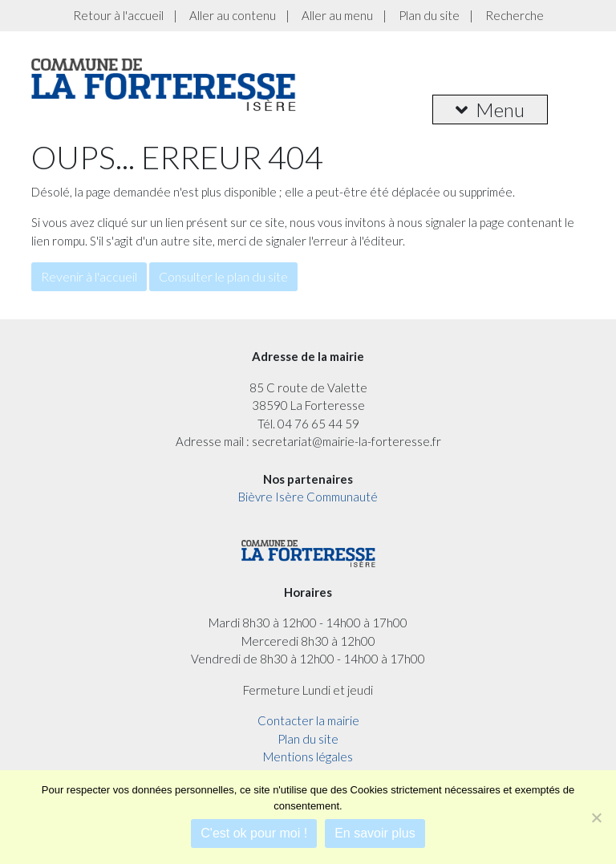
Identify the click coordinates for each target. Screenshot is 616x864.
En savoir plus (375, 833)
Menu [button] (490, 110)
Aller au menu (337, 15)
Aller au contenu (233, 15)
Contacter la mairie (308, 720)
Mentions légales (308, 757)
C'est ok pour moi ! (254, 833)
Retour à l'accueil (118, 15)
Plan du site (429, 15)
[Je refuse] (596, 817)
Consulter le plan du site (223, 276)
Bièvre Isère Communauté (308, 497)
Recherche (515, 15)
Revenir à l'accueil (89, 276)
